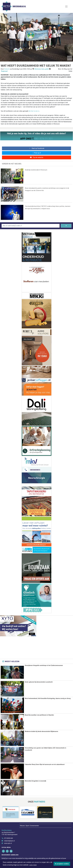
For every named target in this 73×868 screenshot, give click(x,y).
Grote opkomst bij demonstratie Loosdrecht (39, 682)
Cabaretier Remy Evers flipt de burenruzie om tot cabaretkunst (45, 764)
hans (43, 69)
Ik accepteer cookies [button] (62, 864)
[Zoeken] (66, 226)
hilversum (38, 69)
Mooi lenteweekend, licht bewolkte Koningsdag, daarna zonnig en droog (48, 698)
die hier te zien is (34, 111)
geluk (47, 69)
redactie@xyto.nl (9, 841)
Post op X (36, 153)
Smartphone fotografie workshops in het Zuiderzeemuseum (44, 665)
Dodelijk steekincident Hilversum (36, 170)
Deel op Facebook (36, 148)
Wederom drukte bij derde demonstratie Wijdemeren (41, 731)
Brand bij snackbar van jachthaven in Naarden (39, 715)
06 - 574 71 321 (44, 139)
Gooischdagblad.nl (19, 7)
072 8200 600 (8, 838)
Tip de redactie (36, 157)
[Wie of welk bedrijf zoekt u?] (31, 226)
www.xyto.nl (8, 843)
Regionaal (4, 71)
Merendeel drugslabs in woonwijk (35, 781)
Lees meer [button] (33, 865)
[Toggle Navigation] (66, 7)
